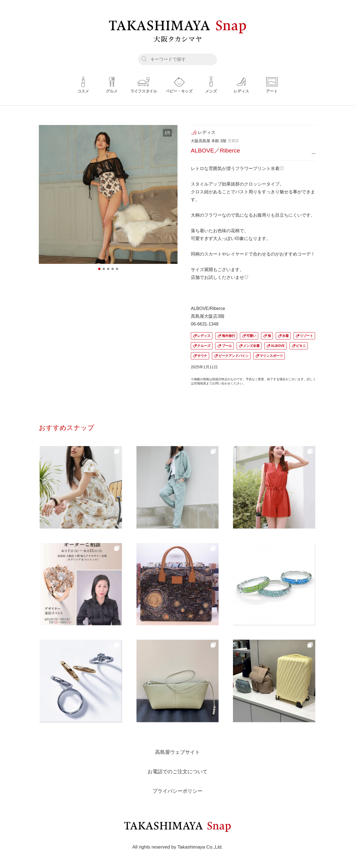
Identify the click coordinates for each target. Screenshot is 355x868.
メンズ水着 (251, 346)
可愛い (251, 336)
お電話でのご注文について (177, 771)
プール (227, 346)
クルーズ (204, 346)
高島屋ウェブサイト (177, 752)
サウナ (202, 356)
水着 (285, 336)
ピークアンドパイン (234, 356)
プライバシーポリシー (177, 791)
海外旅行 (229, 336)
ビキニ (301, 346)
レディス (204, 336)
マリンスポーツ (271, 356)
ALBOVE (278, 346)
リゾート (306, 336)
